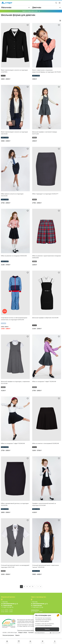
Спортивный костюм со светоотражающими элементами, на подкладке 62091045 (14, 319)
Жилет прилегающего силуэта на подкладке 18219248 (14, 133)
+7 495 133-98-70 (7, 607)
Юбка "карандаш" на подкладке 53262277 (45, 194)
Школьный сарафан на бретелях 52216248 (45, 318)
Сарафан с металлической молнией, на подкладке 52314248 (44, 504)
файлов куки (48, 625)
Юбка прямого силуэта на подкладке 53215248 (12, 195)
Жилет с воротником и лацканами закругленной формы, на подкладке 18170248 (46, 71)
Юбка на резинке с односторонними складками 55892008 (47, 257)
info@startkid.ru (35, 610)
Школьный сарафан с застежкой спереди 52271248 (45, 133)
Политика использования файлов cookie (28, 630)
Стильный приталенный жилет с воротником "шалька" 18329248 (45, 566)
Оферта (17, 635)
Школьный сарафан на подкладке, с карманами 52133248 (15, 382)
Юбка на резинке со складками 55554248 (14, 256)
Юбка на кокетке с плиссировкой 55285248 (46, 443)
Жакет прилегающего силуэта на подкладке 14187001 (14, 71)
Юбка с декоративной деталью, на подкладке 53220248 (15, 504)
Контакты (31, 633)
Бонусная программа (8, 635)
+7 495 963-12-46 (37, 607)
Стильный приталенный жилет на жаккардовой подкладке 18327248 (15, 566)
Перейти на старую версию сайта (30, 11)
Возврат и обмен (23, 633)
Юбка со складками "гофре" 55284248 (44, 381)
